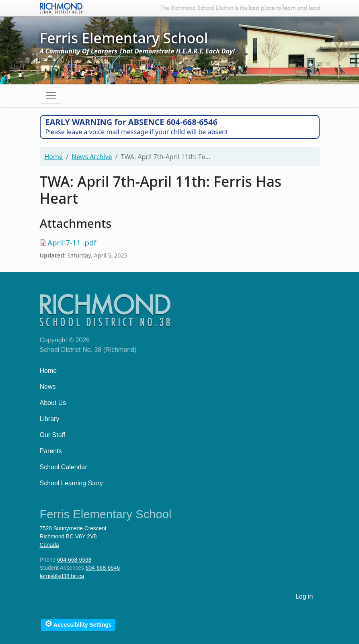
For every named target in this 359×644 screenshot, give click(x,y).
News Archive (92, 157)
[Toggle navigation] (51, 96)
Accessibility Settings (78, 624)
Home (54, 157)
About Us (53, 403)
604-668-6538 (74, 560)
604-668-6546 (103, 568)
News (48, 387)
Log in (304, 596)
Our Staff (53, 435)
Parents (51, 451)
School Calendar (64, 467)
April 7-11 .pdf (72, 242)
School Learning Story (71, 483)
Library (50, 419)
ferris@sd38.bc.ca (62, 576)
